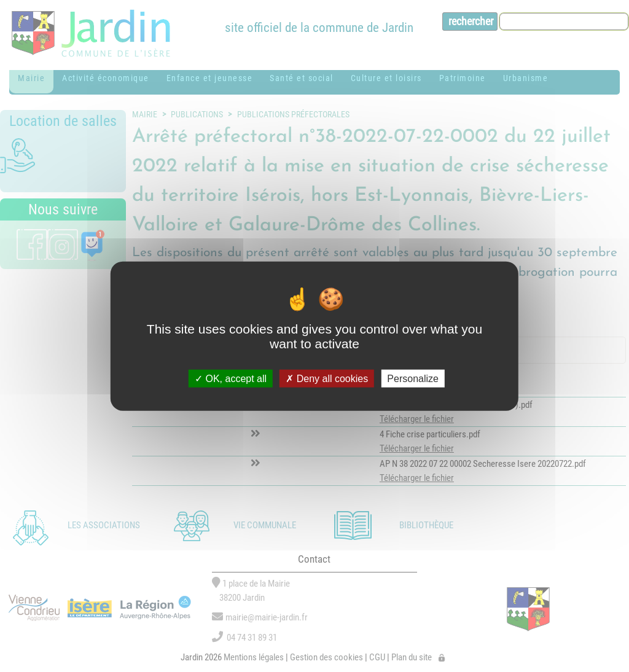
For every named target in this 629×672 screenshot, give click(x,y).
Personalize (413, 378)
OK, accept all (231, 378)
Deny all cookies (327, 378)
